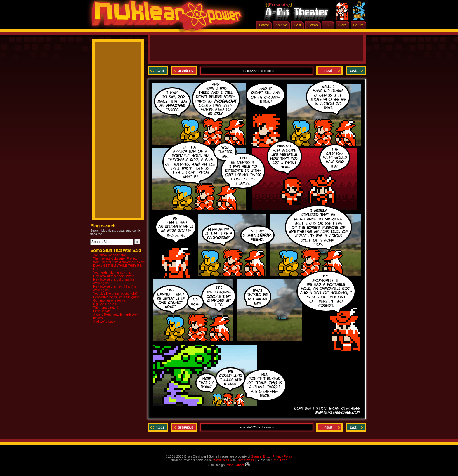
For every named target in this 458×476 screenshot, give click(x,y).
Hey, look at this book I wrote (114, 276)
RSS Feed (280, 460)
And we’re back (104, 322)
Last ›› (355, 71)
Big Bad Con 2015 (106, 304)
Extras (313, 25)
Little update (102, 311)
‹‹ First (158, 71)
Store (342, 25)
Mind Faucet (238, 465)
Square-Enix (260, 456)
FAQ (328, 25)
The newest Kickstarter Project (115, 258)
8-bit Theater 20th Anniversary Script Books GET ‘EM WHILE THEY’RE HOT (119, 265)
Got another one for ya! (110, 300)
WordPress (221, 460)
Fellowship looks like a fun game (116, 297)
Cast (297, 25)
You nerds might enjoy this (112, 272)
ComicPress (245, 460)
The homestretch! (106, 308)
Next (329, 71)
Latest (264, 25)
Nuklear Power (165, 18)
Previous (184, 71)
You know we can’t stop (110, 255)
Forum (358, 25)
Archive (281, 25)
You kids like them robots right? (115, 293)
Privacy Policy (282, 456)
